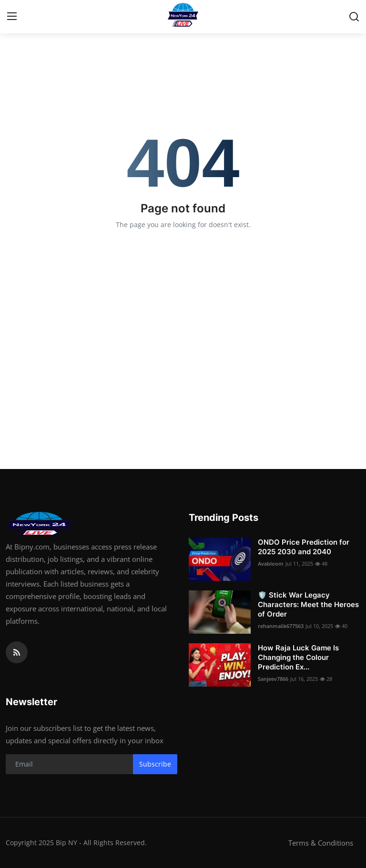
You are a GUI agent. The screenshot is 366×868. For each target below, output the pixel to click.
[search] (354, 17)
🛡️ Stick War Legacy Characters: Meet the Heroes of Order (308, 604)
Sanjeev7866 (273, 679)
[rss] (17, 652)
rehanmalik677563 (281, 626)
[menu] (12, 17)
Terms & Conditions (321, 843)
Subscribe (155, 764)
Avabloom (271, 564)
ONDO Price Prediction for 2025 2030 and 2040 (304, 547)
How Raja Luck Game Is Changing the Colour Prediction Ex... (298, 657)
